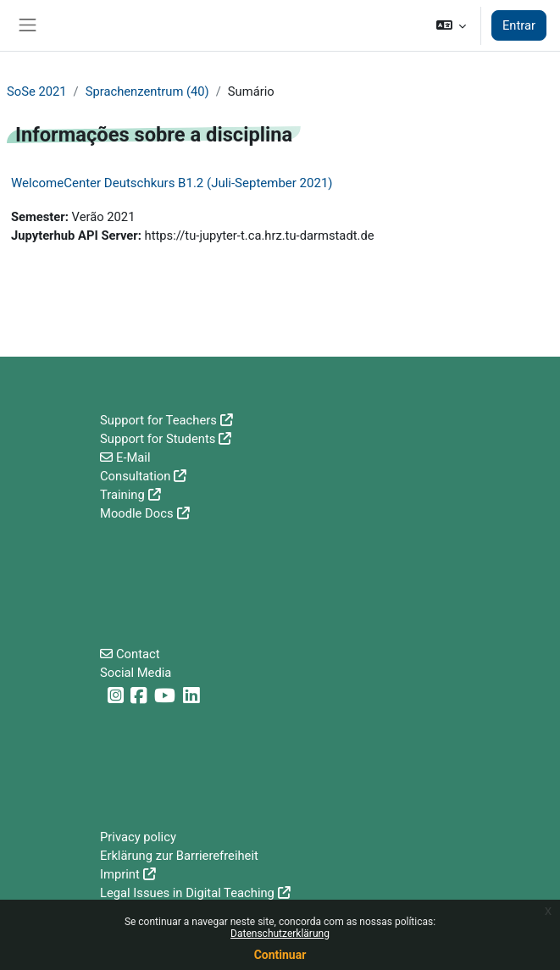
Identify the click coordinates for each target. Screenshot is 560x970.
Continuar (280, 955)
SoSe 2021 (37, 91)
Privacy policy (138, 837)
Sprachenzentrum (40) (147, 91)
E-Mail (133, 457)
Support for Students (158, 439)
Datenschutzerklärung (280, 934)
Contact (138, 654)
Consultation (135, 476)
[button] (450, 25)
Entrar (519, 25)
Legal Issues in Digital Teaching (187, 893)
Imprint (120, 874)
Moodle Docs (137, 513)
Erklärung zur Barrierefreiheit (179, 856)
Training (122, 495)
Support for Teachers (158, 420)
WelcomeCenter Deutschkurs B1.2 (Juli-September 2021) (172, 183)
